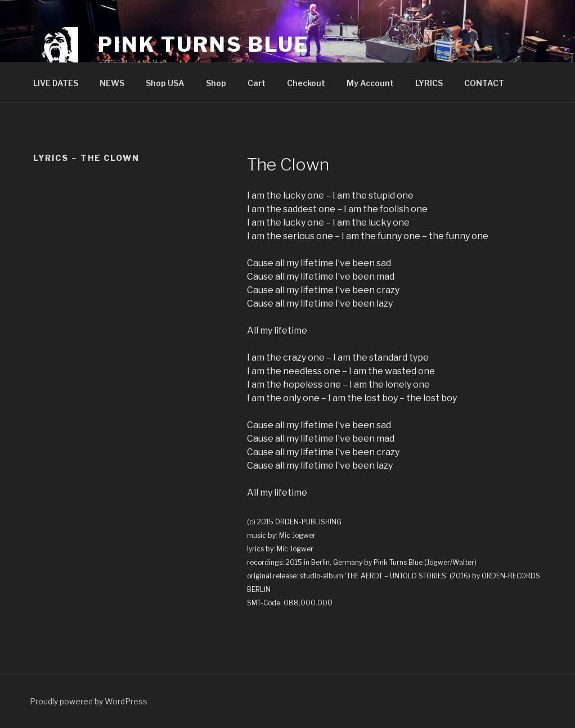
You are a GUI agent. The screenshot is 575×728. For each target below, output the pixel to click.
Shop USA (165, 83)
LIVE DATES (56, 83)
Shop (216, 83)
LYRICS (429, 83)
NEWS (112, 83)
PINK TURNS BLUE (204, 44)
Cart (257, 83)
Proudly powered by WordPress (89, 701)
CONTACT (484, 83)
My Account (370, 83)
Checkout (306, 83)
